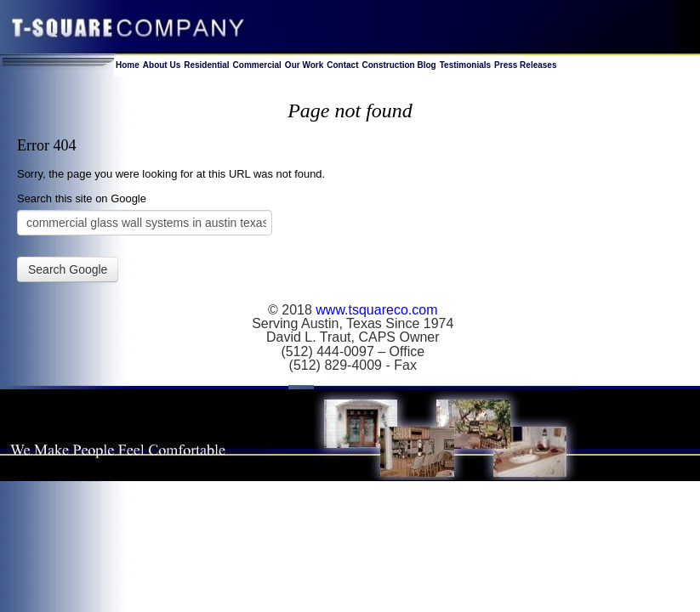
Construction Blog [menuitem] (398, 65)
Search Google (68, 269)
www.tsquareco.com (376, 310)
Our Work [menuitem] (304, 65)
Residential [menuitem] (206, 65)
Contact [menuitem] (342, 65)
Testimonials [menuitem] (465, 65)
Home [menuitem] (128, 65)
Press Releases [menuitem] (525, 65)
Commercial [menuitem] (257, 65)
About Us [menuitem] (162, 65)
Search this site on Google (82, 198)
